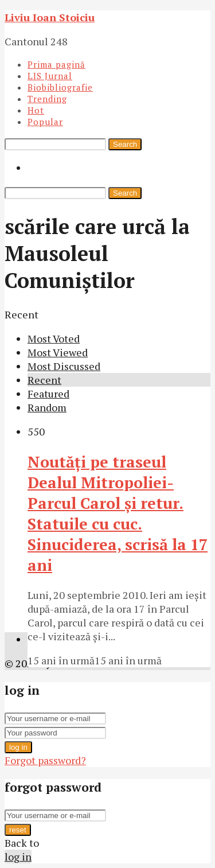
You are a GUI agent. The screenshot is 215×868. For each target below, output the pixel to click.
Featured (48, 394)
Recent (44, 380)
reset (18, 830)
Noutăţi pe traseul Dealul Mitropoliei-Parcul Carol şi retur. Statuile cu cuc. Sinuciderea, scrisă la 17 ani (118, 513)
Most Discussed (64, 366)
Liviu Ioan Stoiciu (50, 17)
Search (125, 144)
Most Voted (54, 338)
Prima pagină (56, 64)
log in (18, 747)
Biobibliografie (60, 87)
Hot (36, 110)
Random (47, 407)
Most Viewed (58, 352)
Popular (45, 122)
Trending (47, 99)
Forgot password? (45, 760)
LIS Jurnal (50, 76)
